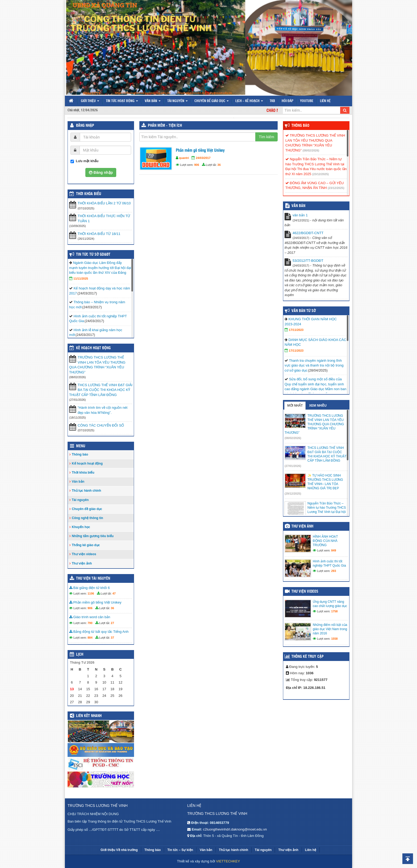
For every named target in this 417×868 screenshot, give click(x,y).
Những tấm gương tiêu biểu (93, 536)
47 (114, 593)
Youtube (307, 101)
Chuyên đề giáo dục (212, 101)
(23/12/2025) (320, 174)
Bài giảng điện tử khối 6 (89, 588)
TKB (272, 101)
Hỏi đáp (287, 101)
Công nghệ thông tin (87, 518)
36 (219, 165)
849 (333, 550)
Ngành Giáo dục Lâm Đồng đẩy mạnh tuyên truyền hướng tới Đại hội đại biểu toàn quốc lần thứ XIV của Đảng (100, 268)
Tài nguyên (178, 101)
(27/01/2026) (293, 466)
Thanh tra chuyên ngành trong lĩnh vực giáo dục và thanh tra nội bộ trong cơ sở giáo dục (314, 365)
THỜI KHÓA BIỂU (89, 194)
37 (112, 638)
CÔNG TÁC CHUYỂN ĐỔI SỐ (101, 425)
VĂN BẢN (298, 206)
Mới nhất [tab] (295, 406)
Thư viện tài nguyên (93, 579)
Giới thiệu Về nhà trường (119, 850)
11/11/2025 (81, 279)
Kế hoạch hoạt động (93, 348)
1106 (91, 593)
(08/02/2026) (311, 150)
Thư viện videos (84, 554)
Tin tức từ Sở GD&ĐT (93, 255)
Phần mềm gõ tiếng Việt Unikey (200, 151)
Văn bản (153, 101)
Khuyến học (81, 527)
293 (333, 571)
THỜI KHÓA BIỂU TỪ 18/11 (99, 234)
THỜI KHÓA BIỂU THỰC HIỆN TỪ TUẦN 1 (104, 218)
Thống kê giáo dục (86, 545)
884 (90, 638)
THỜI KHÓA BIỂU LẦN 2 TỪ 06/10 (104, 203)
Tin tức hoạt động (122, 101)
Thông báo (80, 454)
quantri (184, 158)
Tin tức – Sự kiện (180, 850)
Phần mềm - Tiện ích (165, 126)
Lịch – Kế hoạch (249, 101)
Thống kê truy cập (308, 657)
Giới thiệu (90, 101)
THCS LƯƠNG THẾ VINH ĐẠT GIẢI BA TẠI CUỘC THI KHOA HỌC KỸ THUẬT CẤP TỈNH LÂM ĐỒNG (101, 390)
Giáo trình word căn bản (90, 617)
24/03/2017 (203, 158)
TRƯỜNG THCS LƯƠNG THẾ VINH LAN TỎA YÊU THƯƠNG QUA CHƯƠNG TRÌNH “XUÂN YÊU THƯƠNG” (97, 365)
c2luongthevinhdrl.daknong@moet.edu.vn (235, 829)
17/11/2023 (296, 330)
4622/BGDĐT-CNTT (308, 233)
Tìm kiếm (266, 137)
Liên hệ (325, 101)
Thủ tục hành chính (86, 491)
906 (197, 165)
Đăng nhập (85, 126)
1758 (334, 611)
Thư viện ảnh (82, 563)
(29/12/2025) (293, 494)
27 (112, 623)
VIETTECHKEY (228, 861)
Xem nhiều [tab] (318, 406)
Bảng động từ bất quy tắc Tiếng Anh (99, 632)
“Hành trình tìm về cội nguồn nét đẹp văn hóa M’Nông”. (103, 410)
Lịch (80, 655)
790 (90, 623)
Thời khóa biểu (83, 473)
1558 (334, 639)
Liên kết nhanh (89, 716)
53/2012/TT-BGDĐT (308, 261)
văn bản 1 (300, 215)
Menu (81, 446)
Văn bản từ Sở (304, 311)
